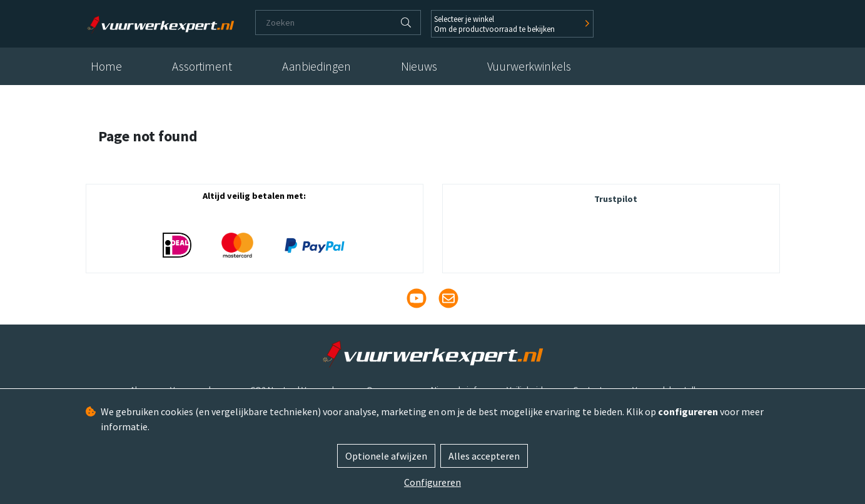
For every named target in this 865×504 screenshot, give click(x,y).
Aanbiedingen (316, 66)
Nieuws (419, 66)
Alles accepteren (484, 456)
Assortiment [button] (202, 66)
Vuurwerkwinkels (529, 66)
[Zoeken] (324, 23)
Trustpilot (616, 199)
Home (106, 66)
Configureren (432, 482)
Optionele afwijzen (386, 456)
